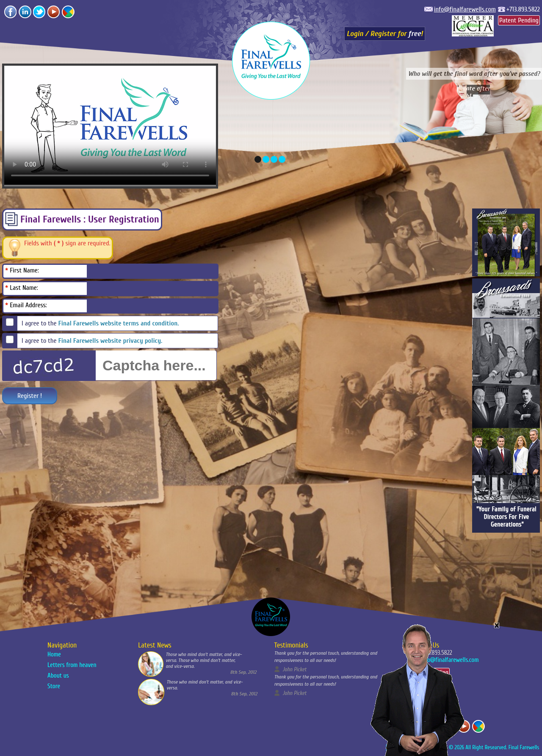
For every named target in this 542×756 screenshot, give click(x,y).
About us (58, 676)
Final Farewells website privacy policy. (111, 341)
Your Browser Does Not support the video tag (417, 688)
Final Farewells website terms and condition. (119, 323)
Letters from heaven (72, 665)
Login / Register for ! (385, 34)
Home (54, 655)
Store (54, 686)
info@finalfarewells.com (465, 9)
